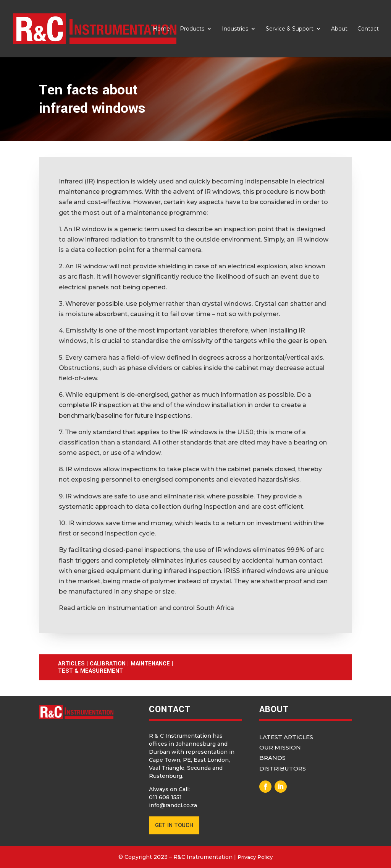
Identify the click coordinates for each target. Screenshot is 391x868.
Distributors (283, 768)
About (339, 29)
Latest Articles (286, 737)
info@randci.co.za (173, 805)
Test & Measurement (90, 671)
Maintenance (150, 664)
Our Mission (280, 747)
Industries (235, 29)
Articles (71, 664)
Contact (368, 29)
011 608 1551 (165, 797)
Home (161, 29)
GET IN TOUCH (174, 825)
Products (192, 29)
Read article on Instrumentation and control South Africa (146, 608)
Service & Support (290, 29)
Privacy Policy (255, 857)
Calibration (108, 664)
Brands (272, 758)
